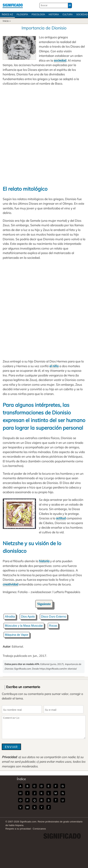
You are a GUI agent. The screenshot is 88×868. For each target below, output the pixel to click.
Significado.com (13, 5)
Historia (54, 15)
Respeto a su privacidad (18, 829)
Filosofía (22, 15)
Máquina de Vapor (17, 635)
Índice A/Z (7, 15)
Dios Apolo (28, 617)
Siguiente (44, 604)
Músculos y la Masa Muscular (24, 626)
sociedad (60, 60)
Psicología (38, 15)
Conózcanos (39, 829)
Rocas (53, 626)
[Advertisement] (44, 135)
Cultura (68, 15)
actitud (61, 518)
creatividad (11, 584)
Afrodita (10, 617)
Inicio (6, 21)
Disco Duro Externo (54, 617)
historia (44, 561)
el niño (54, 366)
